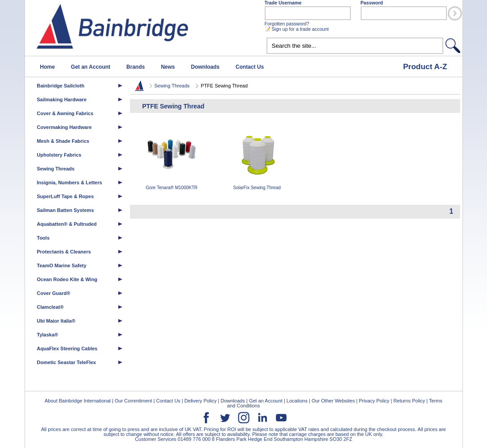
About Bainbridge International (78, 401)
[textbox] (355, 46)
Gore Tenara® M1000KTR (172, 159)
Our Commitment (133, 401)
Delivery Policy (200, 401)
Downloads (205, 67)
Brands (135, 67)
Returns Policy (409, 401)
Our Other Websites (333, 401)
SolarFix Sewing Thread (257, 159)
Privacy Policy (374, 401)
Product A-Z (425, 66)
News (168, 67)
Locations (297, 401)
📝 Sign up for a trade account (297, 29)
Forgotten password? (287, 24)
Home (48, 67)
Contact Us (250, 67)
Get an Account (91, 67)
